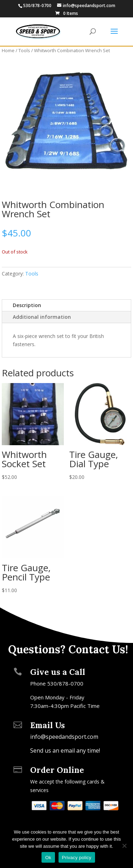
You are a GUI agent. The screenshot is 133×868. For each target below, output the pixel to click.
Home (8, 50)
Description (27, 305)
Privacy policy (77, 858)
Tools (24, 50)
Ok (48, 858)
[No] (124, 846)
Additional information (42, 317)
